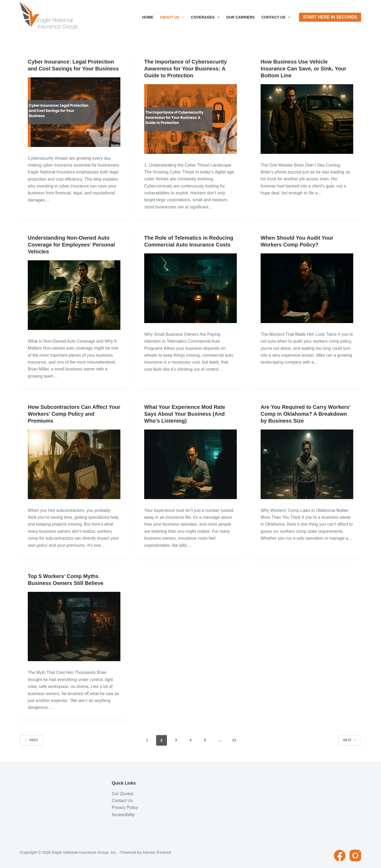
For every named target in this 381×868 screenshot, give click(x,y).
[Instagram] (355, 856)
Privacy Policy (125, 807)
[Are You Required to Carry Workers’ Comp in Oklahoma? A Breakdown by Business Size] (307, 464)
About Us (173, 17)
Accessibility (123, 815)
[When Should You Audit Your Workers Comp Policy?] (307, 288)
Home (148, 17)
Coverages (206, 17)
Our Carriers (241, 17)
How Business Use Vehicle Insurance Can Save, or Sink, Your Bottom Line (303, 69)
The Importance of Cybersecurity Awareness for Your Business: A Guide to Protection (185, 69)
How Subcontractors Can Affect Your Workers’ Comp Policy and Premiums (74, 414)
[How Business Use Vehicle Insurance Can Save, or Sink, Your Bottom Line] (307, 119)
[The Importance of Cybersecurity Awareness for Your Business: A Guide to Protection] (190, 119)
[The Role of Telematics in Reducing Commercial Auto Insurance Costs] (190, 288)
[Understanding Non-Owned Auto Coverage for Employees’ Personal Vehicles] (74, 295)
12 (234, 740)
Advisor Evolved (157, 852)
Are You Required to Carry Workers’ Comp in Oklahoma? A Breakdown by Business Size (305, 414)
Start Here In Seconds (330, 17)
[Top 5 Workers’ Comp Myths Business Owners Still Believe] (74, 627)
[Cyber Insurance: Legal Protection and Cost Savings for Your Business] (74, 112)
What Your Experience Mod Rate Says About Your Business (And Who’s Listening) (185, 414)
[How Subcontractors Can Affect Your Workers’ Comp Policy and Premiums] (74, 464)
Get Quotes (123, 794)
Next (350, 740)
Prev (31, 740)
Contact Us (277, 17)
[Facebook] (340, 856)
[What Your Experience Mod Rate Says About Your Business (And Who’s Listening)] (190, 464)
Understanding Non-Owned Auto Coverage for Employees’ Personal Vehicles (71, 245)
